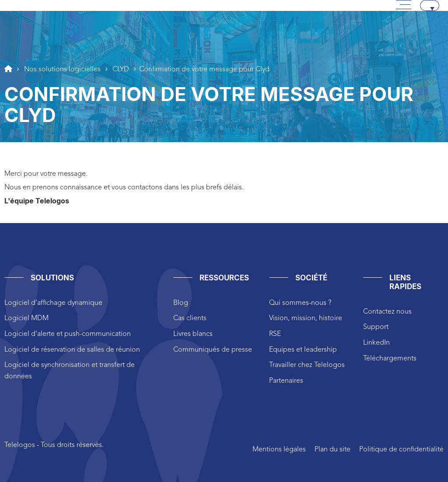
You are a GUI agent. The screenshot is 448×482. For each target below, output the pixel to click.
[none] (430, 5)
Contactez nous (387, 312)
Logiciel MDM (26, 318)
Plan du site (332, 450)
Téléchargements (390, 359)
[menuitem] (430, 5)
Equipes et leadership (303, 350)
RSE (275, 334)
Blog (181, 303)
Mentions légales (279, 450)
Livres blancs (193, 334)
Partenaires (286, 381)
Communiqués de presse (213, 350)
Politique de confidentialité (401, 450)
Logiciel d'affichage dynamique (53, 303)
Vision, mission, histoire (306, 318)
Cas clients (190, 318)
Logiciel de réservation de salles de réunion (72, 350)
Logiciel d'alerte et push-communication (68, 334)
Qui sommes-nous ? (300, 303)
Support (376, 327)
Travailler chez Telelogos (307, 365)
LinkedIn (376, 343)
